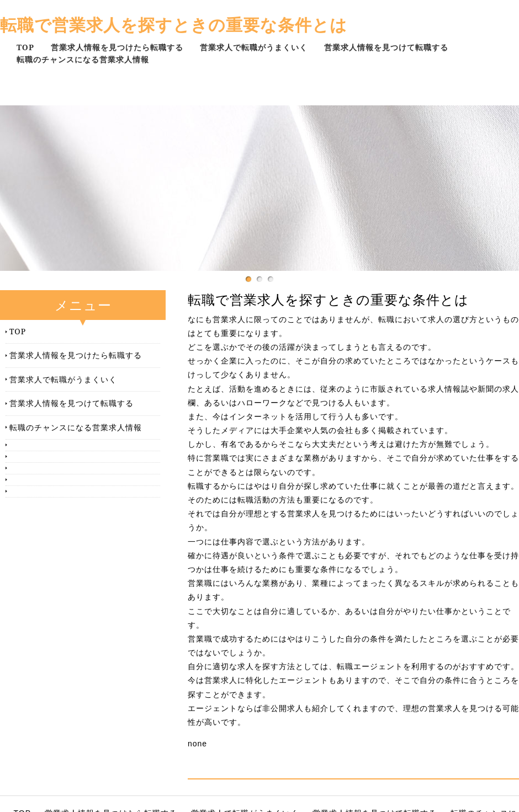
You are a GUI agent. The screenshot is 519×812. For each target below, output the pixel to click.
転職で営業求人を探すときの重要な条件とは (174, 25)
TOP (25, 47)
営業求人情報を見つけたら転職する (117, 47)
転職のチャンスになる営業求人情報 (83, 59)
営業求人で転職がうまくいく (254, 47)
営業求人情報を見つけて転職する (386, 47)
